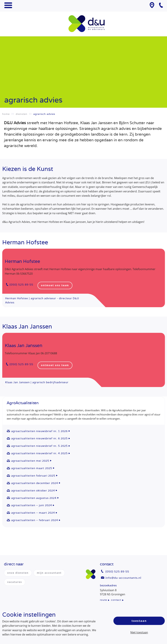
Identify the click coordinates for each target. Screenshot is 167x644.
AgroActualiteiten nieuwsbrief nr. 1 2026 (39, 431)
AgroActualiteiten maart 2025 (32, 468)
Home (6, 114)
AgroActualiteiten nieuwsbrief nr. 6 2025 (39, 438)
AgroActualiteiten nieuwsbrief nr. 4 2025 (39, 453)
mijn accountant (49, 573)
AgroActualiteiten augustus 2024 (34, 498)
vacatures (15, 582)
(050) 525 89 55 (21, 285)
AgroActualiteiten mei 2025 (30, 461)
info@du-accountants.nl (123, 578)
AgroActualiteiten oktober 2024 (33, 490)
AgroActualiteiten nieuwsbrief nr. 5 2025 (39, 446)
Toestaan (139, 621)
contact (116, 600)
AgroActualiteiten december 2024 (35, 483)
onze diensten (18, 573)
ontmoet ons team (55, 285)
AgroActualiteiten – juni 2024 (32, 505)
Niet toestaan (139, 632)
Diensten (22, 114)
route (103, 600)
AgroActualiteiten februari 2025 (33, 476)
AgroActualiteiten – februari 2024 (35, 520)
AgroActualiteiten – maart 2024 (33, 513)
